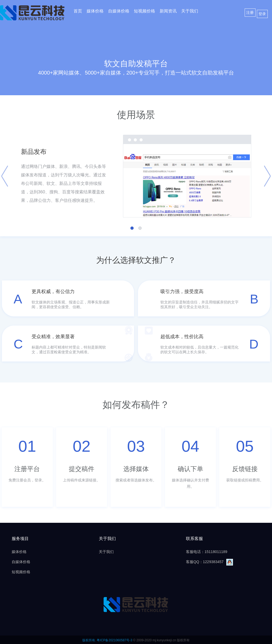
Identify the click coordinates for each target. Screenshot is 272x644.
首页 (78, 11)
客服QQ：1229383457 (209, 562)
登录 (262, 14)
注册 (250, 12)
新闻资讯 (168, 11)
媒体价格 (95, 11)
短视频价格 (144, 11)
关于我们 (190, 11)
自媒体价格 (119, 11)
